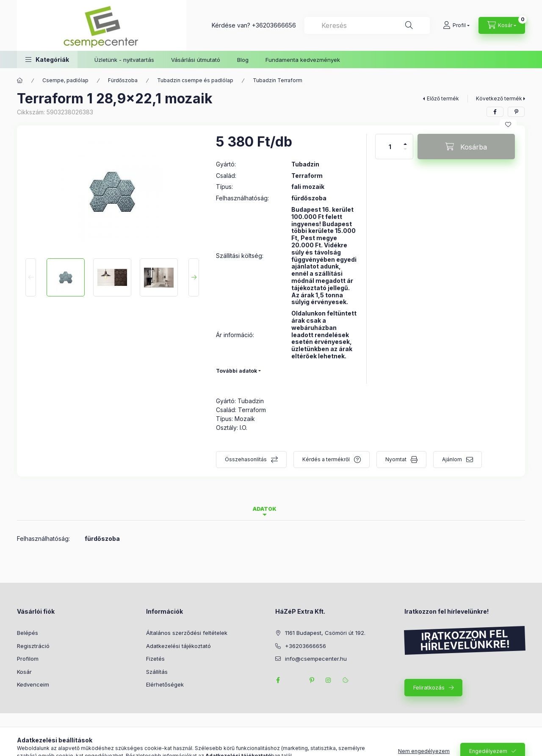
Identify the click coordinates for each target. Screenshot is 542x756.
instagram (329, 680)
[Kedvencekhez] (508, 125)
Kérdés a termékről (326, 459)
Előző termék (443, 98)
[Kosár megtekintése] (502, 25)
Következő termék (499, 98)
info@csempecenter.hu (316, 659)
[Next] (194, 277)
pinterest (312, 680)
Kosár (24, 672)
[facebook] (495, 112)
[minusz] (405, 153)
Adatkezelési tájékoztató (178, 646)
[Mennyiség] (390, 147)
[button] (47, 60)
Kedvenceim (33, 684)
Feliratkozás (429, 687)
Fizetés (155, 659)
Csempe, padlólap (65, 80)
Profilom (28, 659)
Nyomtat (396, 459)
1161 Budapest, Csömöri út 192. (325, 633)
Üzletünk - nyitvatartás (124, 60)
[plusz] (405, 140)
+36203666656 (274, 25)
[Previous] (31, 277)
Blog (243, 60)
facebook (278, 680)
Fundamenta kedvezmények (303, 60)
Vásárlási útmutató (196, 60)
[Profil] (456, 25)
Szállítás (157, 672)
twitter (295, 680)
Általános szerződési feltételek (187, 633)
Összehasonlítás (246, 459)
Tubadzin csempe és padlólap (195, 80)
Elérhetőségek (165, 684)
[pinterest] (516, 112)
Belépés (28, 633)
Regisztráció (33, 646)
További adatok (236, 371)
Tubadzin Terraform (278, 80)
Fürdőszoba (123, 80)
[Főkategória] (20, 80)
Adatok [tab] (265, 509)
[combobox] (367, 25)
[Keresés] (409, 25)
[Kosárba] (466, 147)
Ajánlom (452, 459)
